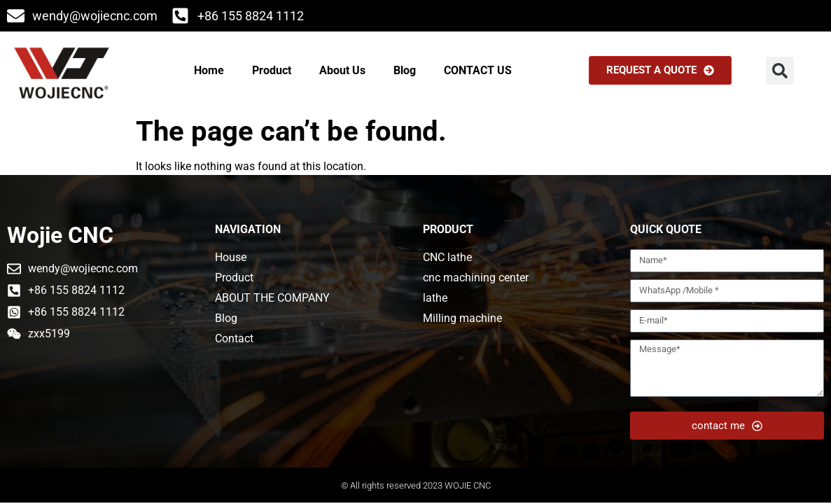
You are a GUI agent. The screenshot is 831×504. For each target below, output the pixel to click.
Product (272, 70)
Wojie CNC (60, 235)
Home (209, 70)
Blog (405, 70)
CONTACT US (478, 70)
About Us (342, 70)
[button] (780, 71)
